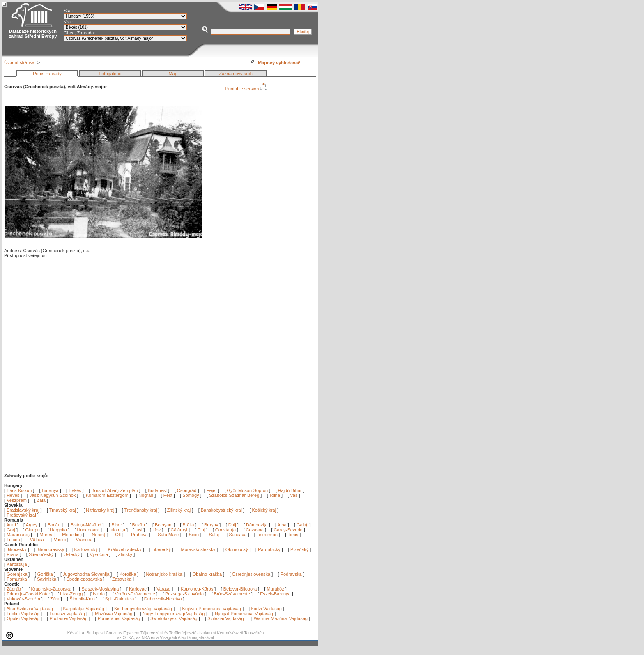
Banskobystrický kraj (221, 510)
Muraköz (275, 589)
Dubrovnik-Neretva (163, 599)
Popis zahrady (47, 74)
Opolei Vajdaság (23, 618)
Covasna (255, 530)
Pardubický (269, 549)
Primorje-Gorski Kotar (28, 594)
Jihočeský (16, 549)
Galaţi (303, 525)
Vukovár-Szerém (23, 599)
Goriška (45, 574)
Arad (12, 525)
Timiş (293, 535)
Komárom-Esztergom (107, 495)
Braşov (212, 525)
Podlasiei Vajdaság (69, 618)
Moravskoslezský (198, 549)
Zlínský (125, 554)
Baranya (50, 490)
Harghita (59, 530)
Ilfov (157, 530)
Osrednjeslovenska (251, 574)
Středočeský (41, 554)
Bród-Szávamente (232, 594)
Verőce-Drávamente (135, 594)
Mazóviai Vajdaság (114, 614)
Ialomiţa (118, 530)
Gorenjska (17, 574)
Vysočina (99, 554)
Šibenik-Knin (82, 599)
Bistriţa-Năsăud (87, 525)
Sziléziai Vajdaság (225, 618)
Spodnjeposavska (84, 579)
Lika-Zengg (71, 594)
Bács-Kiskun (19, 490)
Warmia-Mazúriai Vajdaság (281, 618)
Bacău (55, 525)
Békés (75, 490)
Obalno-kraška (207, 574)
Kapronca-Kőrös (197, 589)
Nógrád (146, 495)
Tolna (275, 495)
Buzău (139, 525)
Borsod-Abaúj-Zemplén (114, 490)
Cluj (202, 530)
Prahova (140, 535)
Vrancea (85, 540)
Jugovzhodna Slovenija (86, 574)
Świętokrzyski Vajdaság (174, 618)
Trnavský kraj (63, 510)
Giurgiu (33, 530)
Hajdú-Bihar (290, 490)
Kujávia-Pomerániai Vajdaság (212, 609)
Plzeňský (299, 549)
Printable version (246, 89)
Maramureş (19, 535)
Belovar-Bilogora (240, 589)
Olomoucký (237, 549)
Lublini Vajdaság (23, 614)
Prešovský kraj (21, 515)
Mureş (46, 535)
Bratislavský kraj (23, 510)
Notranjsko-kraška (164, 574)
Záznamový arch (236, 74)
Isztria (99, 594)
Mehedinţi (72, 535)
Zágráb (14, 589)
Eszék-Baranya (275, 594)
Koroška (128, 574)
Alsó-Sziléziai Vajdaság (30, 609)
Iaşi (139, 530)
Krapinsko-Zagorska (51, 589)
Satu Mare (169, 535)
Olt (118, 535)
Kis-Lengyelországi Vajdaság (143, 609)
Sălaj (215, 535)
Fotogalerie (110, 74)
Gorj (11, 530)
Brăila (189, 525)
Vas (294, 495)
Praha (13, 554)
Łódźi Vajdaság (267, 609)
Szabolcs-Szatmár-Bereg (234, 495)
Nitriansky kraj (100, 510)
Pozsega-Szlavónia (184, 594)
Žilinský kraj (180, 510)
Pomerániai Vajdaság (119, 618)
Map (173, 74)
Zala (41, 500)
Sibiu (195, 535)
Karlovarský (86, 549)
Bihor (117, 525)
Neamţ (99, 535)
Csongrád (187, 490)
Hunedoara (89, 530)
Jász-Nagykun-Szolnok (53, 495)
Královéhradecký (125, 549)
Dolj (233, 525)
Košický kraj (264, 510)
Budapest (157, 490)
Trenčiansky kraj (141, 510)
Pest (168, 495)
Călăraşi (180, 530)
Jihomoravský (50, 549)
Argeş (32, 525)
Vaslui (60, 540)
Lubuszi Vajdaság (67, 614)
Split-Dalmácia (119, 599)
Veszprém (17, 500)
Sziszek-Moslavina (100, 589)
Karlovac (138, 589)
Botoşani (164, 525)
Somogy (191, 495)
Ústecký (72, 554)
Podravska (291, 574)
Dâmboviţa (258, 525)
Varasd (163, 589)
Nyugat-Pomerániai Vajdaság (244, 614)
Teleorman (268, 535)
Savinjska (47, 579)
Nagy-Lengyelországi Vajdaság (174, 614)
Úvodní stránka (19, 62)
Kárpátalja (17, 564)
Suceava (239, 535)
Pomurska (17, 579)
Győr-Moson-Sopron (247, 490)
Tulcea (14, 540)
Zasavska (122, 579)
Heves (13, 495)
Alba (283, 525)
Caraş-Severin (289, 530)
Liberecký (161, 549)
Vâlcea (38, 540)
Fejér (212, 490)
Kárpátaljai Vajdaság (84, 609)
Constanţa (226, 530)
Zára (55, 599)
